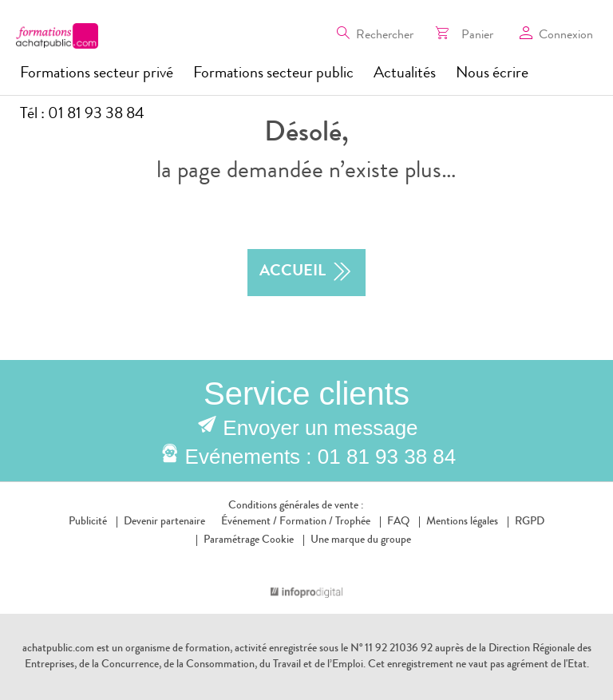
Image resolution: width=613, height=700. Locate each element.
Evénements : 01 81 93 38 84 (321, 457)
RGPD (530, 522)
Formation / (306, 522)
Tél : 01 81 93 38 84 (82, 115)
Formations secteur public (273, 74)
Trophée (353, 522)
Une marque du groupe (357, 540)
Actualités (405, 74)
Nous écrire (492, 74)
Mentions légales (462, 522)
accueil (306, 273)
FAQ (398, 522)
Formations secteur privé (97, 74)
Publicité (88, 522)
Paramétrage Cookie (249, 540)
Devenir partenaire (164, 522)
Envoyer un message (320, 428)
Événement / (249, 522)
